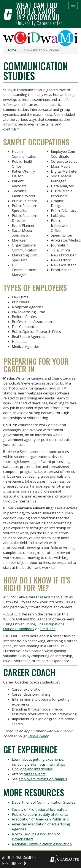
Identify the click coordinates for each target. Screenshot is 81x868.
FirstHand (48, 629)
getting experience (48, 759)
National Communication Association (42, 844)
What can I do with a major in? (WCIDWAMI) (38, 11)
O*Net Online (24, 624)
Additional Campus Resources (19, 860)
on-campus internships (46, 764)
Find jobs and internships (32, 769)
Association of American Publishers (40, 819)
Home (11, 50)
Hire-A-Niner (38, 736)
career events (35, 774)
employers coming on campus (43, 779)
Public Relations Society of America (40, 814)
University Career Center (39, 23)
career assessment (44, 597)
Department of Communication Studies (44, 802)
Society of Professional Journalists (40, 809)
